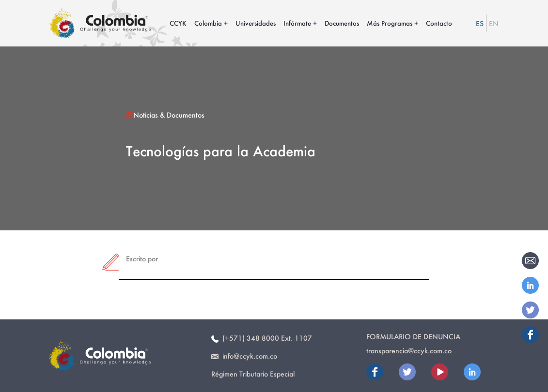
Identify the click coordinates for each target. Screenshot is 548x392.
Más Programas (390, 23)
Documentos (342, 23)
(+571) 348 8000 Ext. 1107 (262, 338)
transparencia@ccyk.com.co (409, 351)
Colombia (208, 23)
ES (480, 23)
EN (494, 23)
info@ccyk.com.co (244, 356)
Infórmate (297, 23)
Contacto (439, 23)
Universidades (256, 23)
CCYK (178, 23)
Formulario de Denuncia (413, 337)
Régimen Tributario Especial (253, 374)
